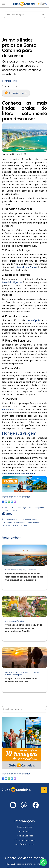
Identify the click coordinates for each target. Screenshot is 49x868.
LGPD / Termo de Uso (24, 845)
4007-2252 (10, 864)
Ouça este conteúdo (16, 93)
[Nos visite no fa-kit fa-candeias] (24, 808)
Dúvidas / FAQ (25, 831)
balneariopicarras (30, 519)
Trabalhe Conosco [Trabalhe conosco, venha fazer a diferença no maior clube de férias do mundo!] (24, 836)
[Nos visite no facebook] (36, 807)
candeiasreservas (19, 522)
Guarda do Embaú (27, 267)
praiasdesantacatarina (11, 525)
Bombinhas (8, 410)
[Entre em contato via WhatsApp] (43, 862)
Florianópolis (33, 320)
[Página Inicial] (25, 4)
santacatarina (26, 525)
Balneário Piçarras (12, 282)
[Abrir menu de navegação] (4, 4)
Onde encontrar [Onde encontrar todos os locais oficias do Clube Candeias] (25, 827)
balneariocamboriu (14, 519)
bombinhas (7, 522)
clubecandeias (33, 522)
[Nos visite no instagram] (13, 807)
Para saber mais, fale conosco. (19, 474)
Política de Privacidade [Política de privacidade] (24, 840)
